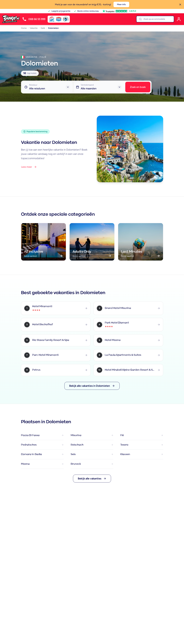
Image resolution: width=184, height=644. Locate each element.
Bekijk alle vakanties (92, 479)
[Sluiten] (180, 5)
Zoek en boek (138, 87)
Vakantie (34, 28)
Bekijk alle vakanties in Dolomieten (92, 386)
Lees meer (29, 167)
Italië (43, 28)
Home (24, 28)
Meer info (121, 4)
